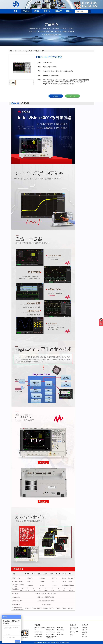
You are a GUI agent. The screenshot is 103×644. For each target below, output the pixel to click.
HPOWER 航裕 (38, 637)
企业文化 (84, 632)
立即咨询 (73, 96)
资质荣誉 (84, 634)
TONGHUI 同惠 (38, 634)
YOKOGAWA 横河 (50, 632)
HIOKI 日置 (60, 628)
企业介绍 (84, 628)
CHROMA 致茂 (38, 632)
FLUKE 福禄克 (61, 630)
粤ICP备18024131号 (60, 642)
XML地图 (67, 642)
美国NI (59, 632)
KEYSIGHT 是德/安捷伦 (26, 51)
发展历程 (84, 630)
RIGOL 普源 (60, 634)
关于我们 (37, 11)
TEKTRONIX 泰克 (50, 628)
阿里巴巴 (56, 96)
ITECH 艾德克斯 (50, 634)
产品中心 (26, 11)
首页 (16, 11)
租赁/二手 (59, 11)
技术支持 (48, 11)
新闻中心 (69, 11)
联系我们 (84, 637)
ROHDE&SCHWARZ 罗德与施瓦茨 (51, 637)
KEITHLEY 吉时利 (50, 630)
